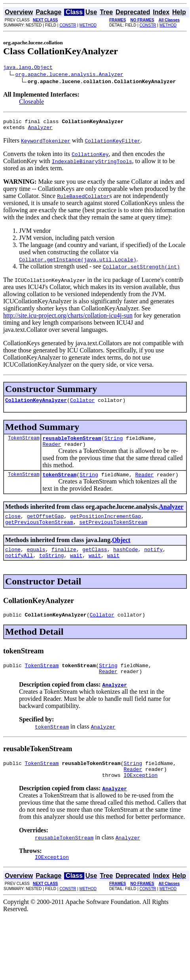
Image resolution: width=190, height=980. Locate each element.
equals (36, 561)
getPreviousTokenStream (39, 533)
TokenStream (24, 444)
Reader (52, 451)
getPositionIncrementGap (105, 525)
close (13, 525)
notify (153, 561)
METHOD (88, 25)
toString (51, 568)
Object (121, 551)
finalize (64, 561)
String (113, 444)
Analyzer (40, 131)
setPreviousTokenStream (113, 533)
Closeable (31, 103)
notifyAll (19, 568)
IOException (141, 795)
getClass (95, 561)
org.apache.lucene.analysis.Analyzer (69, 75)
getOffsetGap (46, 525)
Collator (82, 405)
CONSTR (68, 25)
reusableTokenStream (72, 444)
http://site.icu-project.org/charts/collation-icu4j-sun (68, 319)
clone (13, 561)
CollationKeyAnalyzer (36, 405)
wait (76, 568)
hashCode (125, 561)
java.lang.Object (28, 68)
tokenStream (59, 483)
